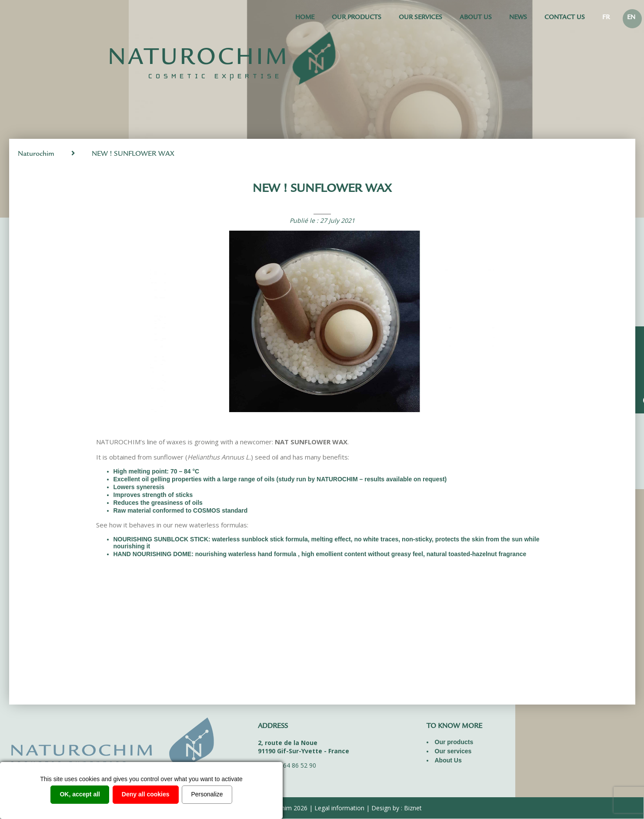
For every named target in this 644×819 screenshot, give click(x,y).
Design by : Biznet (397, 808)
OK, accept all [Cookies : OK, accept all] (80, 794)
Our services (420, 18)
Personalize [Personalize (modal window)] (207, 794)
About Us (476, 18)
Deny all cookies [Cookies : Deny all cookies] (146, 794)
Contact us (565, 18)
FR (606, 18)
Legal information (339, 808)
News (518, 18)
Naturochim (36, 154)
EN (631, 18)
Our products (357, 18)
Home (305, 18)
